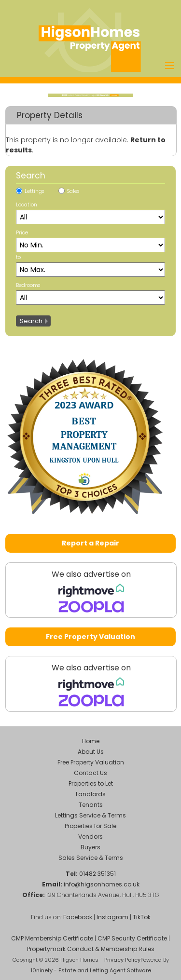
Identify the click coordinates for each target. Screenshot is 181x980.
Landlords (91, 794)
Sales (73, 191)
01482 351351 (97, 874)
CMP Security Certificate (132, 938)
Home (91, 741)
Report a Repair (90, 543)
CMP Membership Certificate (52, 938)
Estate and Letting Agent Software (105, 970)
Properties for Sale (90, 826)
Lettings (34, 191)
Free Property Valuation (90, 637)
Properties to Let (91, 783)
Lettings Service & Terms (90, 815)
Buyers (90, 847)
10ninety (42, 970)
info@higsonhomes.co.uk (102, 884)
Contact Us (90, 773)
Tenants (91, 805)
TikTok (142, 917)
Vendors (90, 837)
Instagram (112, 917)
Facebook (78, 917)
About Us (91, 752)
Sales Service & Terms (91, 858)
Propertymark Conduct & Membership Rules (91, 949)
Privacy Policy (122, 960)
